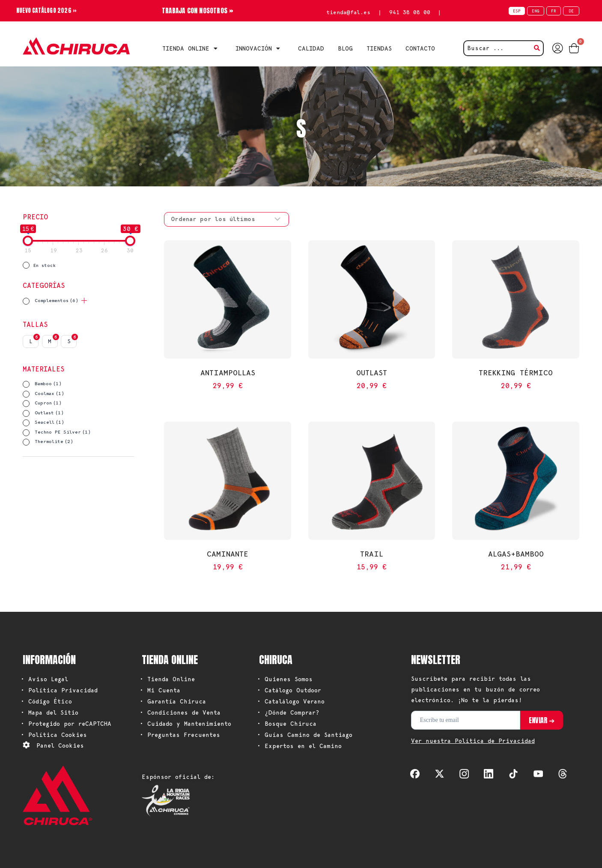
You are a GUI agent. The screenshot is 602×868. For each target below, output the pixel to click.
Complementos (57, 301)
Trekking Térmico (516, 373)
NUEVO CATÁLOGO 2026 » (49, 10)
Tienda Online (192, 48)
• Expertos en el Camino (299, 746)
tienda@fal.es (348, 12)
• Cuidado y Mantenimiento (185, 724)
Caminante (228, 554)
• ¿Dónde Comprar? (288, 712)
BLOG (345, 48)
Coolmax (49, 394)
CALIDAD (311, 48)
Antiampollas (228, 373)
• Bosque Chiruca (287, 724)
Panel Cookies (60, 745)
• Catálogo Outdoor (289, 690)
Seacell (49, 422)
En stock (45, 265)
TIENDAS (379, 48)
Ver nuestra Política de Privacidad (473, 741)
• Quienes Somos (285, 679)
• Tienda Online (167, 679)
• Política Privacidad (59, 690)
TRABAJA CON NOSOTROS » (198, 10)
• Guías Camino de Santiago (305, 735)
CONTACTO (420, 48)
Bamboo (48, 384)
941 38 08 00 (410, 12)
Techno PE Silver (63, 432)
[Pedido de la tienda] (226, 219)
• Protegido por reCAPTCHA (66, 724)
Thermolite (54, 441)
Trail (372, 554)
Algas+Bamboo (516, 554)
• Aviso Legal (44, 679)
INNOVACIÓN (260, 48)
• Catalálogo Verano (291, 701)
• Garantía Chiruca (173, 701)
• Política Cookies (54, 735)
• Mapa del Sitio (49, 712)
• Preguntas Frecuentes (180, 735)
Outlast (49, 413)
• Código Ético (46, 701)
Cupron (48, 403)
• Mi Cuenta (160, 690)
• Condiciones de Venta (180, 712)
